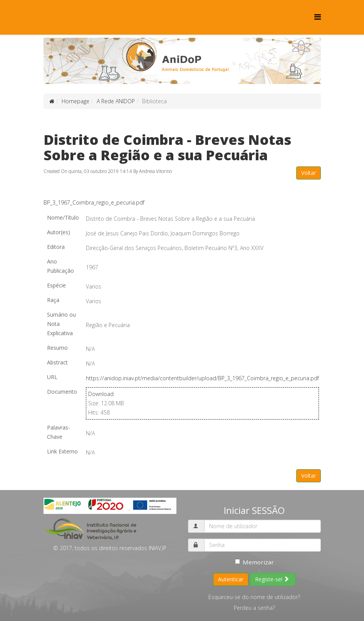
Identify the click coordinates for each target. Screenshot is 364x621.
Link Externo (62, 451)
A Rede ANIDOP (116, 101)
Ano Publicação (60, 266)
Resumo (57, 348)
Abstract (57, 362)
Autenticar (231, 579)
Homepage (75, 101)
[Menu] (318, 17)
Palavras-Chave (59, 432)
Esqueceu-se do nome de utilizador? (254, 597)
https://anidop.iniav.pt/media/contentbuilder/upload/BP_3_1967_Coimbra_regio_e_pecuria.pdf (202, 378)
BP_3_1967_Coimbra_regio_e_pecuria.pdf (94, 202)
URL (52, 377)
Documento (62, 392)
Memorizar (254, 562)
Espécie (56, 285)
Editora (56, 247)
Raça (53, 300)
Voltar (309, 173)
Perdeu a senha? (254, 608)
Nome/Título (63, 217)
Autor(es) (59, 232)
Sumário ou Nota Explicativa (61, 324)
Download (101, 394)
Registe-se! (272, 579)
